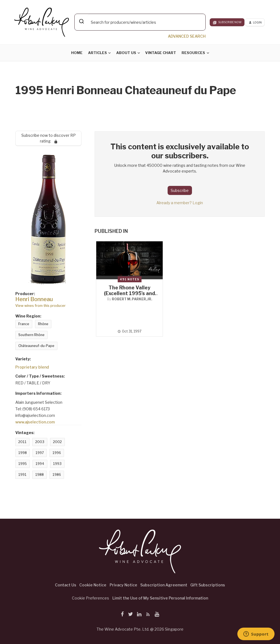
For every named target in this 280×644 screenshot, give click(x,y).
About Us (126, 53)
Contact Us (66, 585)
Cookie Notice (93, 585)
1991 (22, 475)
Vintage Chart (161, 53)
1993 (57, 464)
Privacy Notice (123, 585)
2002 (57, 442)
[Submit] (81, 21)
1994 (40, 464)
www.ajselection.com (35, 422)
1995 (23, 464)
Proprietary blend (32, 367)
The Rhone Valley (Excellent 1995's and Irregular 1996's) (129, 293)
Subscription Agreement (164, 585)
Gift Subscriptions (208, 585)
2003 (40, 442)
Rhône (43, 324)
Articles (97, 53)
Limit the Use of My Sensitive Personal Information (160, 598)
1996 (57, 453)
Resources (193, 53)
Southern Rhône (31, 335)
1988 (40, 475)
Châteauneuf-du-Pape (36, 346)
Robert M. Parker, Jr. (132, 299)
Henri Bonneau (34, 299)
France (24, 324)
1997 (40, 453)
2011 (22, 442)
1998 (23, 453)
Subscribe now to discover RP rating (49, 138)
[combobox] (140, 22)
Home (77, 53)
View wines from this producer (40, 306)
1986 (57, 475)
